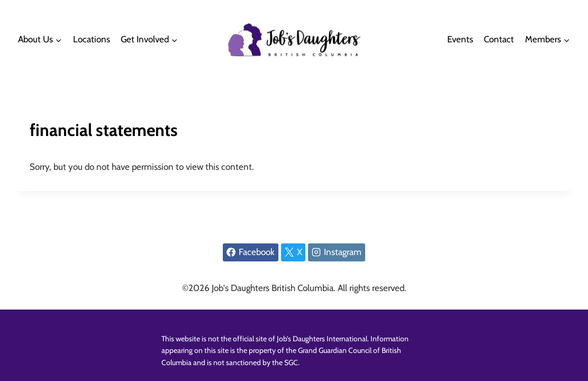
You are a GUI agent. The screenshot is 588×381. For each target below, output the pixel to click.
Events (460, 39)
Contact (499, 39)
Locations (92, 39)
